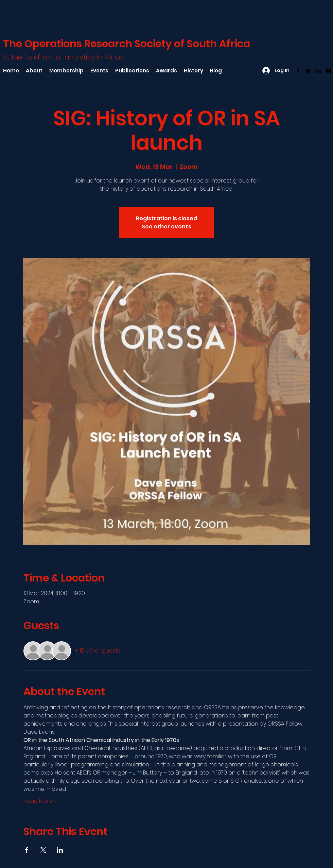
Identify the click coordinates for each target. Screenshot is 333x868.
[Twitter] (308, 71)
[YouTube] (329, 71)
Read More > (40, 801)
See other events (166, 227)
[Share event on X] (43, 850)
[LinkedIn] (318, 71)
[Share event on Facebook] (27, 850)
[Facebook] (298, 71)
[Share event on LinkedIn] (60, 850)
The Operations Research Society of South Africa (127, 44)
